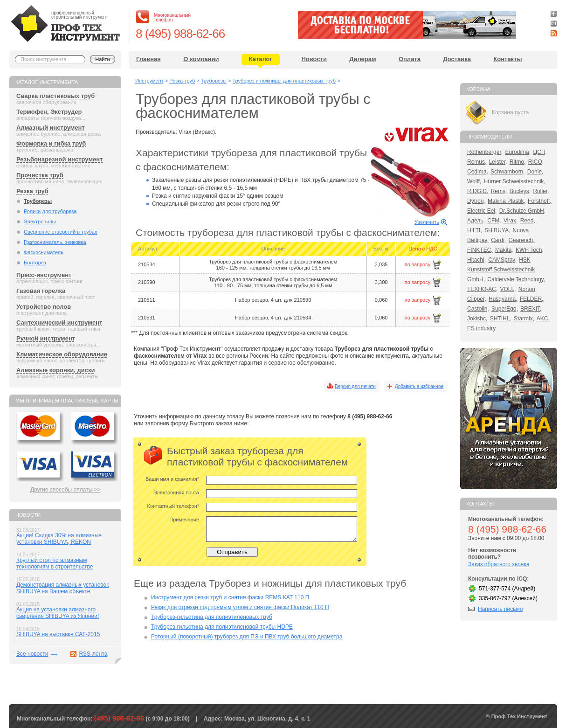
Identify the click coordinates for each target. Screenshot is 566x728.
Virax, (511, 221)
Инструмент (149, 81)
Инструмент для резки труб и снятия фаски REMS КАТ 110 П (230, 597)
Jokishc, (477, 319)
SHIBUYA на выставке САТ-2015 (58, 634)
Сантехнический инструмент (59, 322)
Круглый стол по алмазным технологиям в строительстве (55, 563)
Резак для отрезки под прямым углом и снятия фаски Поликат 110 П (240, 607)
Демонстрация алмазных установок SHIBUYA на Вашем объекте (63, 588)
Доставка (457, 59)
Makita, (504, 250)
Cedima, (478, 172)
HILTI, (475, 230)
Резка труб (32, 191)
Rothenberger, (485, 152)
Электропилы (40, 222)
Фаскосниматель (44, 252)
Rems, (499, 191)
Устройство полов (44, 307)
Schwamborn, (507, 172)
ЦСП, (540, 152)
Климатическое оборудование (62, 354)
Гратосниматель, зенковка (55, 242)
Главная (148, 59)
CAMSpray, (502, 260)
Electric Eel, (482, 211)
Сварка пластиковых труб (55, 96)
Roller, (541, 191)
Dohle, (535, 172)
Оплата (410, 59)
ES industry (481, 328)
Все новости (32, 654)
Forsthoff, (539, 201)
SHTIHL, (501, 319)
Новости (314, 59)
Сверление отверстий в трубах (60, 232)
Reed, (528, 221)
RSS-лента (93, 654)
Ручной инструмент (46, 338)
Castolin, (478, 309)
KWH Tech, (530, 250)
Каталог (261, 59)
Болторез (35, 263)
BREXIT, (531, 309)
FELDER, (532, 299)
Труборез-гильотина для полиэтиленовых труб (212, 617)
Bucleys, (520, 191)
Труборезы (38, 201)
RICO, (536, 162)
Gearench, (522, 240)
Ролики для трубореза (50, 211)
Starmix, (524, 319)
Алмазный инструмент (51, 128)
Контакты (507, 59)
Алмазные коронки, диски (55, 370)
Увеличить (427, 222)
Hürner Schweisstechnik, (515, 181)
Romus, (477, 162)
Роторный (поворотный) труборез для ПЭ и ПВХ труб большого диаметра (247, 637)
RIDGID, (478, 191)
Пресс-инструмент (44, 275)
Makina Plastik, (507, 201)
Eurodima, (518, 152)
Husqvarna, (503, 299)
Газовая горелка (41, 291)
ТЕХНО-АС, (482, 289)
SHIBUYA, (497, 230)
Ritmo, (518, 162)
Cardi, (498, 240)
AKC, (543, 319)
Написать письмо (500, 609)
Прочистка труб (40, 175)
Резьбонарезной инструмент (59, 159)
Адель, (476, 221)
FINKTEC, (480, 250)
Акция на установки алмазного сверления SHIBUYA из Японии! (58, 613)
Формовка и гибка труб (51, 143)
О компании (201, 59)
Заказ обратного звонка (499, 564)
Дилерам (362, 59)
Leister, (498, 162)
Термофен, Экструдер (49, 112)
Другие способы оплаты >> (66, 490)
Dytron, (476, 201)
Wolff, (474, 181)
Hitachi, (476, 260)
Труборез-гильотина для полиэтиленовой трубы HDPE (222, 627)
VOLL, (508, 289)
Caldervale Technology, (516, 279)
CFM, (494, 221)
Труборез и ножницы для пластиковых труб (284, 81)
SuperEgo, (505, 309)
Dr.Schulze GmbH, (522, 211)
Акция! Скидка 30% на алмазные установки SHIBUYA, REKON (59, 539)
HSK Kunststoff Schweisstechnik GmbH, (501, 270)
